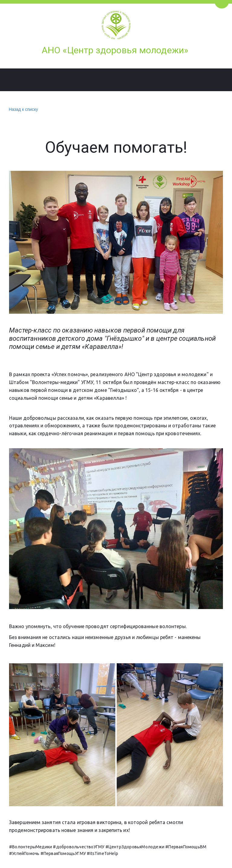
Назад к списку (23, 109)
